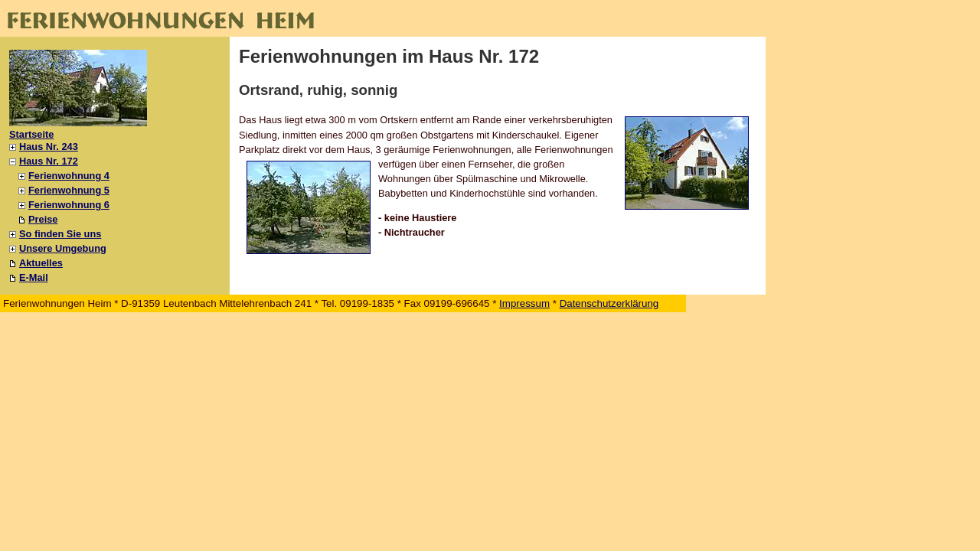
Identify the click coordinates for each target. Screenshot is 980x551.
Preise (43, 219)
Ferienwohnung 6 (69, 205)
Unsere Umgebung (63, 248)
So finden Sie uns (60, 234)
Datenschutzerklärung (609, 303)
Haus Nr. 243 (49, 147)
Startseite (31, 134)
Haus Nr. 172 (49, 161)
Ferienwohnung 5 (69, 190)
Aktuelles (41, 263)
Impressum (524, 303)
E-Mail (34, 277)
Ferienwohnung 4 (69, 176)
